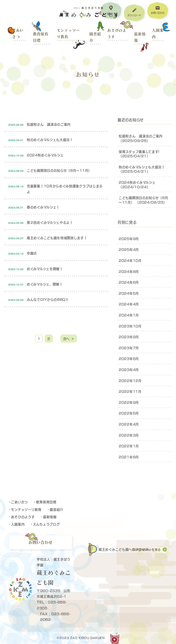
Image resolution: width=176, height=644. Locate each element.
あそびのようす (117, 34)
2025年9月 (129, 239)
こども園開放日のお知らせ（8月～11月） (59, 170)
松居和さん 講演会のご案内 (49, 124)
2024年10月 (130, 260)
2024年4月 (129, 304)
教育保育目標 (41, 37)
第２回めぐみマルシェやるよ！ (50, 222)
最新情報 (140, 37)
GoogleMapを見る (146, 550)
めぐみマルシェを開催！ (45, 269)
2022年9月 (129, 402)
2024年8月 (129, 271)
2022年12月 (130, 380)
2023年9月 (129, 337)
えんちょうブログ (46, 524)
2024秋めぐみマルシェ (45, 155)
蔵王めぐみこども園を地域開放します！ (57, 238)
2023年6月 (129, 358)
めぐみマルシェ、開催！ (45, 284)
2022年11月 (130, 391)
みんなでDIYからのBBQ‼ (48, 299)
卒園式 (32, 253)
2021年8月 (129, 457)
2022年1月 (129, 446)
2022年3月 (129, 435)
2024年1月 (129, 315)
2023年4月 (129, 369)
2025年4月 (129, 249)
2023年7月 (129, 348)
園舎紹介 (95, 37)
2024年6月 (129, 282)
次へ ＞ (69, 339)
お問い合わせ (41, 542)
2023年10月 (130, 326)
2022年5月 (129, 413)
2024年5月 (129, 293)
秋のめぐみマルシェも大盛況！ (50, 140)
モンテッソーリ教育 (68, 34)
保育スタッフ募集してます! (139, 151)
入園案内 (158, 34)
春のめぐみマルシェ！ (43, 207)
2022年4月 (129, 424)
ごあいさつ (18, 34)
